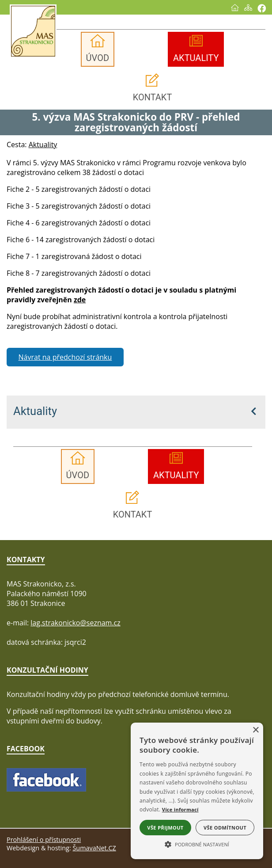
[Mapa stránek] (248, 8)
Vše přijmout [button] (165, 828)
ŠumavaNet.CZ (94, 848)
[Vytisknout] (262, 8)
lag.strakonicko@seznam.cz (76, 623)
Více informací (180, 809)
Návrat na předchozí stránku (65, 357)
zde (80, 300)
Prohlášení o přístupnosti (44, 839)
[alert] (197, 791)
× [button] (255, 730)
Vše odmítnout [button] (225, 828)
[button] (197, 844)
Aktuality (35, 411)
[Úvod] (235, 8)
